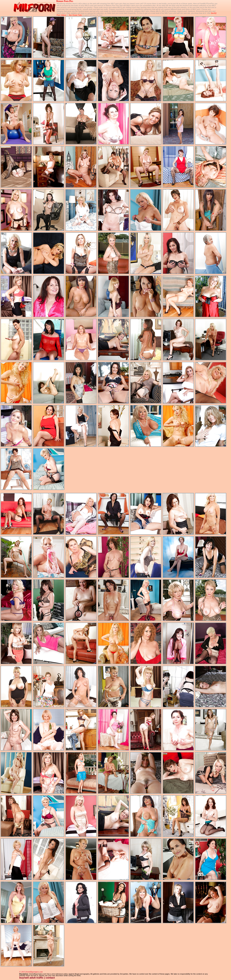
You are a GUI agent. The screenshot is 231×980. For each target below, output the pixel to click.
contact (50, 978)
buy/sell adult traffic (31, 978)
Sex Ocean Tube (75, 15)
